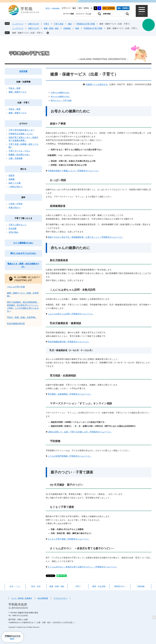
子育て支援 (59, 24)
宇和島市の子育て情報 (86, 24)
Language (56, 8)
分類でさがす (34, 24)
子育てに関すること (18, 225)
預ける (23, 169)
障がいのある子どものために (23, 253)
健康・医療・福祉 (51, 28)
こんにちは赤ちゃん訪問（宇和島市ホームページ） (71, 314)
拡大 (74, 8)
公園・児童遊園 (16, 158)
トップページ (18, 24)
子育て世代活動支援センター (22, 130)
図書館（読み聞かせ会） (20, 155)
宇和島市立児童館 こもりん (21, 134)
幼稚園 (12, 179)
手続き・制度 (15, 88)
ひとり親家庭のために (23, 243)
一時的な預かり (16, 187)
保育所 (12, 175)
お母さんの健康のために (60, 92)
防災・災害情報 (109, 8)
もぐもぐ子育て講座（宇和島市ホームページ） (69, 539)
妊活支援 (23, 71)
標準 (80, 8)
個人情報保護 (43, 598)
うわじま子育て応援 (16, 287)
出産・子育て (23, 103)
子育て (47, 24)
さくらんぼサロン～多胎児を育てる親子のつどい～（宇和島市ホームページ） (83, 567)
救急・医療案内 (123, 8)
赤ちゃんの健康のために (60, 96)
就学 (23, 197)
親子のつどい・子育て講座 (61, 100)
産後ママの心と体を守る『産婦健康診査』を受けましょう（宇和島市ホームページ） (86, 237)
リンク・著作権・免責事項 (22, 598)
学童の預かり (15, 208)
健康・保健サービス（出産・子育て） (28, 33)
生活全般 (13, 228)
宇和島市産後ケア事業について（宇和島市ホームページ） (74, 171)
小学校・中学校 (16, 204)
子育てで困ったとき (23, 218)
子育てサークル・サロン (20, 151)
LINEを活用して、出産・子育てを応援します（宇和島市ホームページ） (80, 432)
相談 (70, 24)
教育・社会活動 (99, 586)
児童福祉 (67, 28)
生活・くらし (15, 586)
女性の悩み (14, 232)
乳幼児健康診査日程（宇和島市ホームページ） (69, 342)
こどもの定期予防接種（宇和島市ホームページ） (70, 456)
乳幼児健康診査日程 (16, 324)
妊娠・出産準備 (23, 82)
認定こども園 (15, 183)
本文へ (48, 8)
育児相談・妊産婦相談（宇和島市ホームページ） (70, 394)
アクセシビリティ (61, 598)
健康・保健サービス (18, 92)
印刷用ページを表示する (97, 84)
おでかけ (23, 124)
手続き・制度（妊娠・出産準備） (22, 317)
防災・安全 (36, 586)
